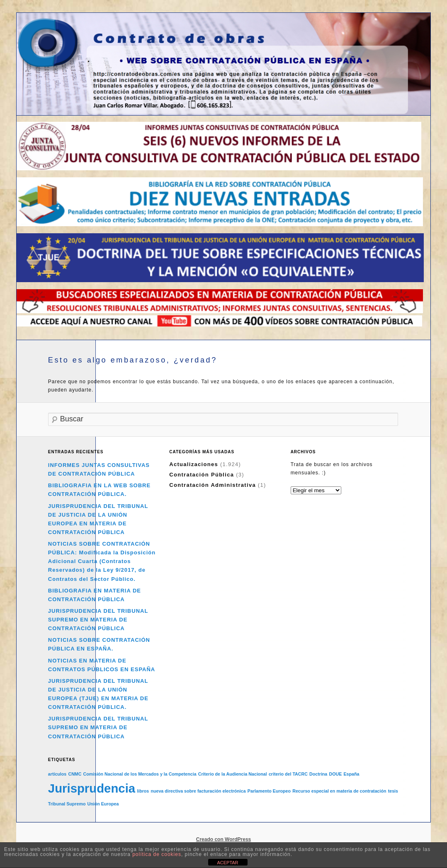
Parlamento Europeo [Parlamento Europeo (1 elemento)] (269, 791)
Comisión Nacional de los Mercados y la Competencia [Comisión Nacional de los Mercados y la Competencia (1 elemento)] (140, 774)
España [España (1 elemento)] (351, 774)
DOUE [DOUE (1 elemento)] (335, 774)
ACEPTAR (227, 863)
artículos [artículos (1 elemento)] (57, 774)
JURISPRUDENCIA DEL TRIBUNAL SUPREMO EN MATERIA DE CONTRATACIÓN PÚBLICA (98, 620)
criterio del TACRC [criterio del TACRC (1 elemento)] (288, 774)
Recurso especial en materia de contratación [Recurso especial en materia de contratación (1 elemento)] (339, 791)
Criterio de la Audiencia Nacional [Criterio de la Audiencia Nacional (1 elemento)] (233, 774)
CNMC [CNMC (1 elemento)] (75, 774)
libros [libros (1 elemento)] (143, 791)
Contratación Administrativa (213, 485)
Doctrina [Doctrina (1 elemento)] (318, 774)
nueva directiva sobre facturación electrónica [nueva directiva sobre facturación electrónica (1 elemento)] (198, 791)
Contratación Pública (202, 475)
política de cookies (157, 854)
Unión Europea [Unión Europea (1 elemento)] (103, 804)
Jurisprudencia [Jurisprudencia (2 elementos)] (92, 788)
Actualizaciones (194, 464)
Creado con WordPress (223, 839)
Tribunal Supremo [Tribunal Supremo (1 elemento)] (67, 804)
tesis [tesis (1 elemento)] (393, 791)
